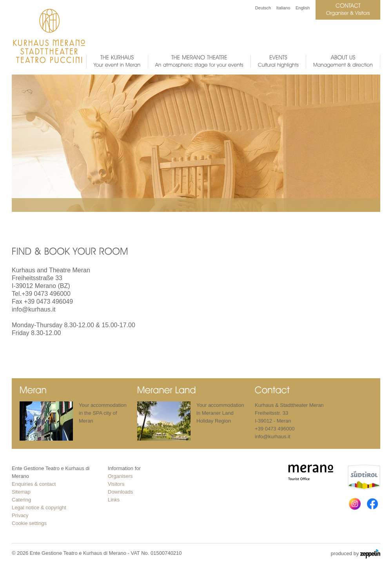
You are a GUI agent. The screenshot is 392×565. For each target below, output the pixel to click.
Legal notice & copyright (39, 508)
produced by (356, 554)
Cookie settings (29, 523)
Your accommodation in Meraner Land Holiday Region (220, 413)
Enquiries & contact (34, 484)
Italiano (283, 8)
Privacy (20, 515)
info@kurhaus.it (34, 309)
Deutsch (263, 8)
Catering (21, 500)
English (303, 8)
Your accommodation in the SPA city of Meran (103, 413)
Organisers (120, 476)
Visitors (116, 484)
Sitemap (21, 492)
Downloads (120, 492)
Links (114, 500)
